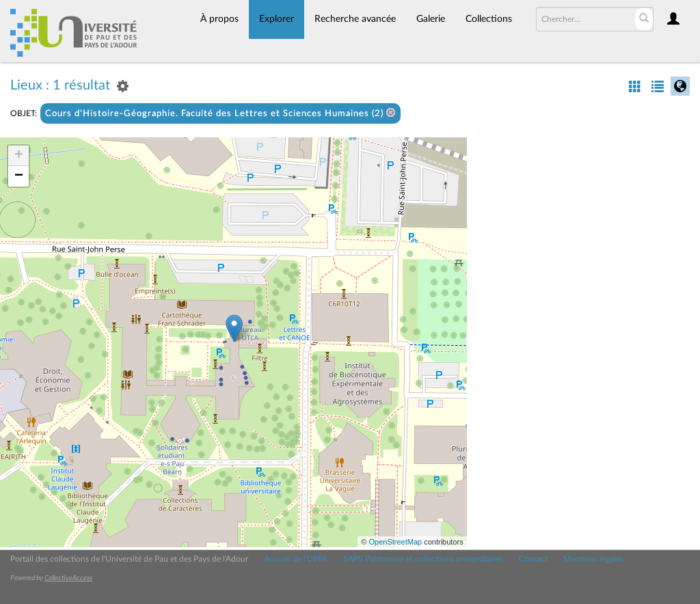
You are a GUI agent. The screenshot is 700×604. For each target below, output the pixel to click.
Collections (489, 19)
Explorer (277, 19)
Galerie (431, 19)
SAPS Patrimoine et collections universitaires (423, 559)
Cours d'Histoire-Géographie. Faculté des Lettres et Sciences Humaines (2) (220, 113)
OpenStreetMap (395, 542)
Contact (533, 559)
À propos (219, 19)
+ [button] (19, 156)
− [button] (19, 176)
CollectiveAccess (68, 578)
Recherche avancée (355, 19)
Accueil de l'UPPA (296, 559)
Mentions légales (593, 559)
